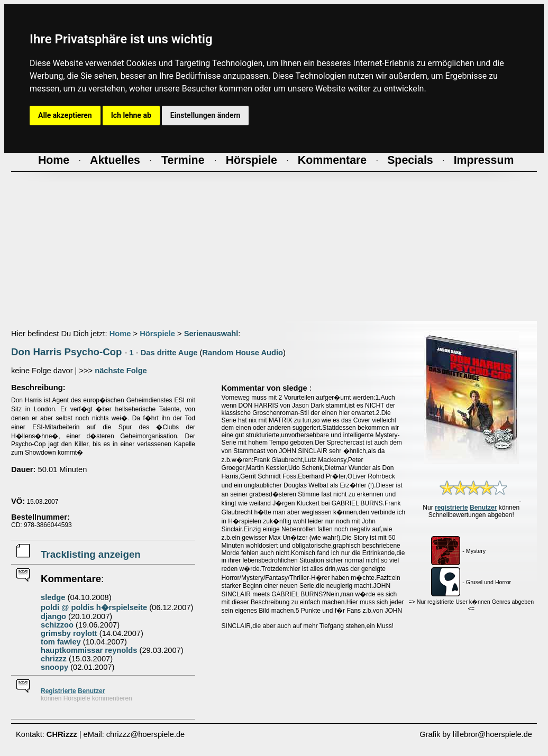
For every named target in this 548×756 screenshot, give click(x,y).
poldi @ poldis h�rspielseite (94, 607)
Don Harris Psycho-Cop (66, 352)
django (53, 616)
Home (120, 334)
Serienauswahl (211, 334)
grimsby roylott (69, 633)
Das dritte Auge (169, 353)
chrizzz (54, 659)
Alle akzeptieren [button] (65, 115)
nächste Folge (121, 371)
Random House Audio (243, 353)
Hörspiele (157, 334)
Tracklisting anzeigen (91, 554)
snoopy (54, 667)
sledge (53, 597)
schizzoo (57, 625)
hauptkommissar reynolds (89, 650)
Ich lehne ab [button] (131, 115)
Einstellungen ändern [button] (206, 115)
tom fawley (61, 642)
